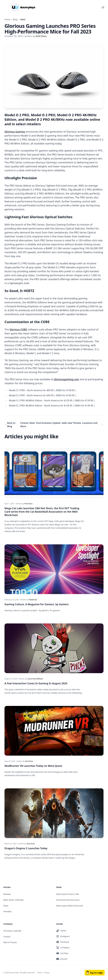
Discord (62, 959)
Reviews (7, 894)
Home (7, 19)
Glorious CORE (18, 329)
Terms (40, 973)
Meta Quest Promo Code (68, 894)
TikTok (61, 931)
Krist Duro (28, 504)
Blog (15, 19)
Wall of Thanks (10, 942)
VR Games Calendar (12, 931)
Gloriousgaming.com (66, 379)
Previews (7, 911)
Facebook (63, 942)
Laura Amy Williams (35, 679)
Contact (7, 937)
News (6, 906)
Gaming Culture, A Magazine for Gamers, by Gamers (37, 604)
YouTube (62, 953)
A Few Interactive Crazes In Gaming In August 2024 (36, 683)
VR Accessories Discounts (68, 900)
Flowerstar (33, 600)
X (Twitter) (63, 948)
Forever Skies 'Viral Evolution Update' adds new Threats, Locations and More (59, 425)
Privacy (47, 973)
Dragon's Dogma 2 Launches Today (26, 848)
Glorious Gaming (15, 132)
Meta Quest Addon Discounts (70, 906)
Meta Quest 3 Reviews (13, 900)
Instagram (63, 936)
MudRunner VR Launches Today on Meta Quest (33, 766)
